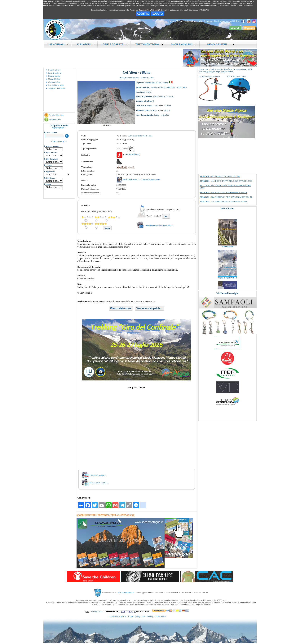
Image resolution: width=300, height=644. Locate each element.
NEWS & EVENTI (219, 44)
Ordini (236, 21)
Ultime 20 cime (54, 79)
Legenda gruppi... (59, 128)
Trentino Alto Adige (153, 83)
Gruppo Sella (181, 87)
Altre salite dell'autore (150, 180)
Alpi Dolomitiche (167, 87)
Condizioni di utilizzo (118, 616)
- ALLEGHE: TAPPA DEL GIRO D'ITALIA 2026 (226, 181)
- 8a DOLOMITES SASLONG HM (220, 176)
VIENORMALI (59, 44)
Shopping (208, 21)
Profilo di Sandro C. (131, 180)
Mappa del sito (183, 21)
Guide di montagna (223, 21)
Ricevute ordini (55, 119)
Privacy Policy (148, 616)
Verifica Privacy (134, 616)
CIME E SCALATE (115, 44)
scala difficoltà (133, 154)
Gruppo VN (197, 21)
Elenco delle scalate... (99, 483)
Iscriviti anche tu (55, 73)
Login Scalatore (55, 70)
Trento (165, 83)
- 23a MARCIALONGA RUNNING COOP (223, 202)
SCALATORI (86, 44)
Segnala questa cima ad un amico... (160, 225)
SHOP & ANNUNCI (184, 44)
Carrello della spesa (56, 115)
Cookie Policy (160, 616)
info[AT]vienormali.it (126, 593)
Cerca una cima (54, 82)
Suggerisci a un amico (57, 88)
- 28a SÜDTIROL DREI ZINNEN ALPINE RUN (226, 197)
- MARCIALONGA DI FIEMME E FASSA (224, 192)
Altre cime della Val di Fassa (140, 136)
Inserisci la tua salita (56, 85)
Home (172, 21)
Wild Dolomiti (227, 258)
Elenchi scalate (54, 76)
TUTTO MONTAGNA (149, 44)
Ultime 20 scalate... (98, 475)
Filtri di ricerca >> (59, 141)
